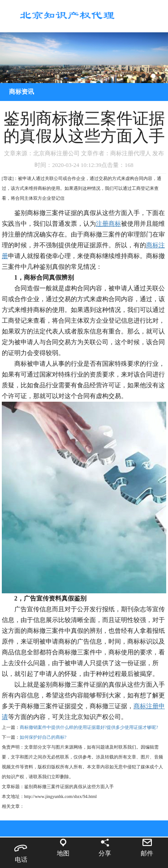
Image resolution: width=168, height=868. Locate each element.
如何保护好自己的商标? (43, 737)
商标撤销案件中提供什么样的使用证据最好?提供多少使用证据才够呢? (89, 727)
